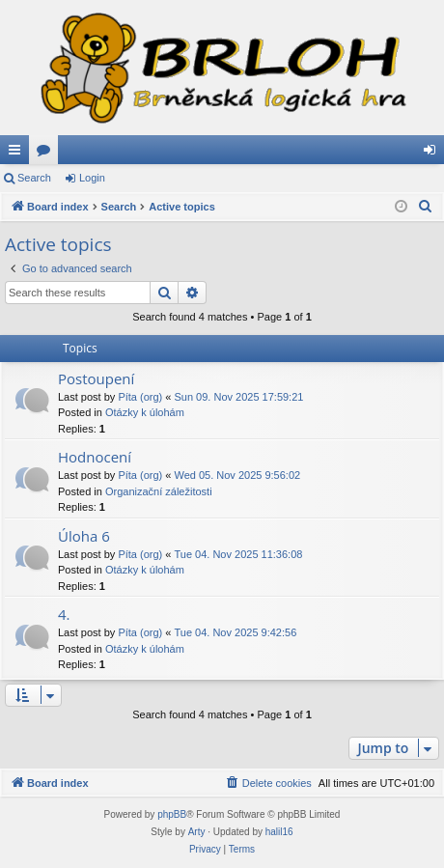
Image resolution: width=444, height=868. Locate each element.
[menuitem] (426, 207)
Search (34, 178)
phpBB (172, 814)
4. (64, 614)
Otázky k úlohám (145, 412)
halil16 (279, 832)
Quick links (18, 154)
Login (92, 178)
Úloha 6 (84, 536)
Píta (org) (140, 397)
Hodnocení (95, 457)
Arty (197, 832)
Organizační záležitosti (159, 491)
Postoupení (96, 378)
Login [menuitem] (434, 154)
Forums (47, 154)
